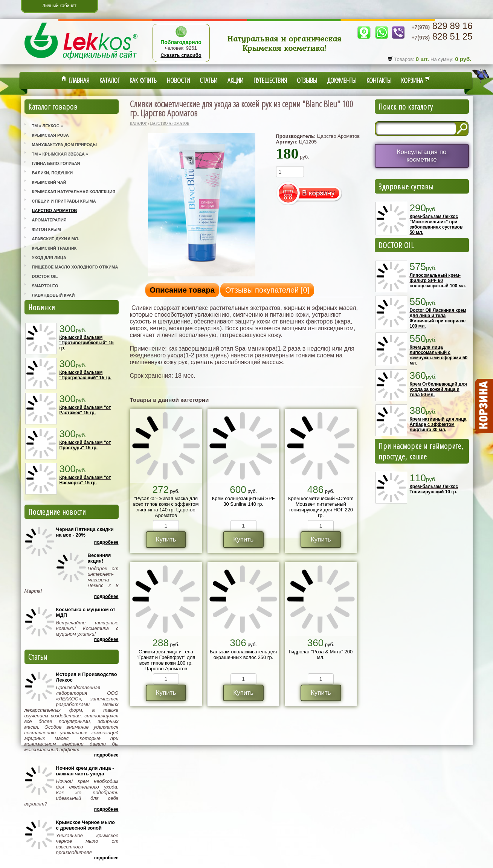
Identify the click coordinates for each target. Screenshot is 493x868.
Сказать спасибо (181, 55)
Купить (166, 539)
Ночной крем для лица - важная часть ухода (85, 771)
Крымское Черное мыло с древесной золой (85, 825)
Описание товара (182, 290)
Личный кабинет (59, 6)
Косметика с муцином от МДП (86, 612)
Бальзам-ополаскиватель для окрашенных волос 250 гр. (243, 654)
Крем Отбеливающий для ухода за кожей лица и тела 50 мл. (438, 389)
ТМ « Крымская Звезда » (60, 154)
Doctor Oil (45, 276)
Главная (75, 80)
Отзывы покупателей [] (267, 290)
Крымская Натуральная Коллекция (74, 192)
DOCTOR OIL (396, 245)
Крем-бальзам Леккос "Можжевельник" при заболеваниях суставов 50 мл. (436, 224)
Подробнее (106, 542)
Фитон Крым (47, 229)
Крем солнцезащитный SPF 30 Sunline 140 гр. (243, 501)
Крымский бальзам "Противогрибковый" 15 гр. (87, 343)
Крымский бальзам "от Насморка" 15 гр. (85, 480)
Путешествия (270, 80)
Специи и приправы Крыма (64, 201)
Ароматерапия (49, 220)
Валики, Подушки (53, 173)
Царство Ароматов (55, 211)
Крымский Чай (49, 182)
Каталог (110, 80)
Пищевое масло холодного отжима (75, 267)
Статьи (208, 80)
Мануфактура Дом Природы (64, 145)
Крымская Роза (50, 135)
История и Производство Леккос (87, 677)
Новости (178, 80)
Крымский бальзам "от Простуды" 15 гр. (85, 445)
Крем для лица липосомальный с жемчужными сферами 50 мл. (439, 355)
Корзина (416, 80)
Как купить (143, 80)
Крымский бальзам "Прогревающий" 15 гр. (85, 375)
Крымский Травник (54, 248)
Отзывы (307, 80)
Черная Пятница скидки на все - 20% (85, 532)
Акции (235, 80)
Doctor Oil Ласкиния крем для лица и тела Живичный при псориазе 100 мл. (438, 318)
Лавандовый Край (53, 295)
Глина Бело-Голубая (56, 163)
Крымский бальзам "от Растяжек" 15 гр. (85, 410)
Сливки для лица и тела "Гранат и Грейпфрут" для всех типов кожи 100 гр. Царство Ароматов (166, 660)
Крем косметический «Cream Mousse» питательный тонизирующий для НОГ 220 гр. (321, 507)
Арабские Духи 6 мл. (56, 239)
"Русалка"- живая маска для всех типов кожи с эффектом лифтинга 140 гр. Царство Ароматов (166, 507)
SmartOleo (45, 286)
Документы (342, 80)
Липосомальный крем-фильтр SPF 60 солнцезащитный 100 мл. (438, 281)
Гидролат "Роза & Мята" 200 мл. (321, 654)
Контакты (379, 80)
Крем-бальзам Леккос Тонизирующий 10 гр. (434, 489)
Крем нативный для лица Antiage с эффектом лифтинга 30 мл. (438, 424)
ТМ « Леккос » (47, 126)
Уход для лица (49, 258)
